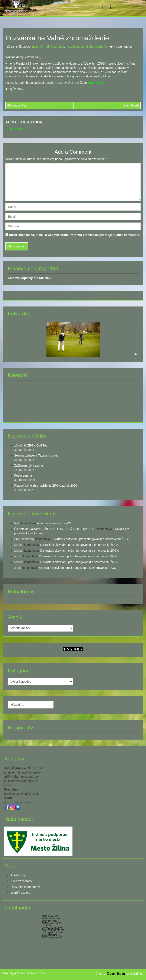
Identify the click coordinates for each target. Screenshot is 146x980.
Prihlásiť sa (18, 875)
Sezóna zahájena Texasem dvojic (36, 455)
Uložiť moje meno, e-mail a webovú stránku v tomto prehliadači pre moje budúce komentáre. (74, 235)
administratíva (55, 47)
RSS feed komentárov (25, 887)
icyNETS (136, 974)
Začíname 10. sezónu (29, 465)
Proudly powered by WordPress (24, 973)
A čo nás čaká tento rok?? (54, 523)
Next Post (132, 106)
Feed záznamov (21, 881)
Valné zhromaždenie (94, 47)
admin (38, 47)
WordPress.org (21, 893)
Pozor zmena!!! (24, 476)
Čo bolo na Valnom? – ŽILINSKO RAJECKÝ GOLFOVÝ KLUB (55, 529)
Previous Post (17, 106)
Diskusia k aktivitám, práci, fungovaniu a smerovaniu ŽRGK (91, 539)
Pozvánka (72, 47)
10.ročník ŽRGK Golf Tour (31, 445)
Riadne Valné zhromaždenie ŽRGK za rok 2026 (46, 486)
